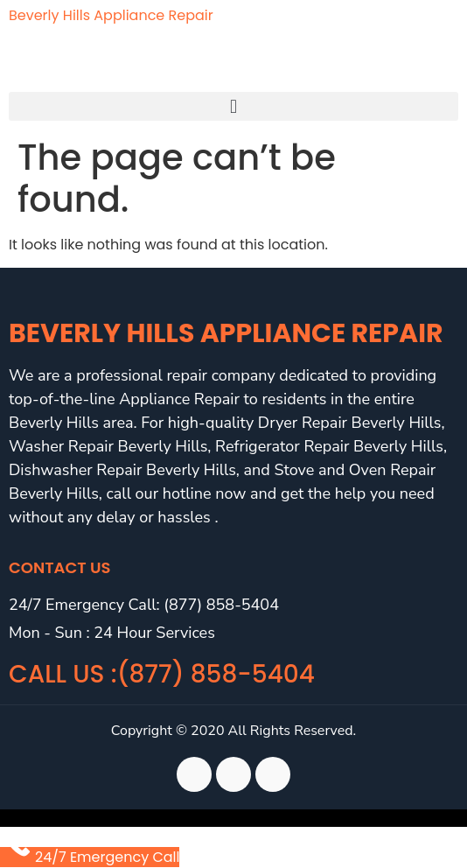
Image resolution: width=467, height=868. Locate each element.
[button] (233, 106)
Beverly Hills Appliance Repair (111, 15)
